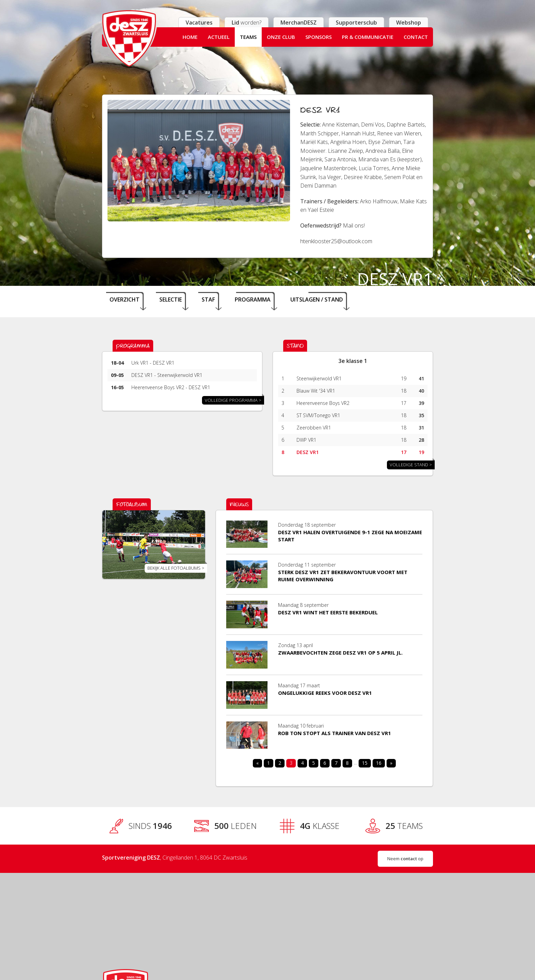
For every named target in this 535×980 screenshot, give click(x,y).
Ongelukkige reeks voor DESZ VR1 (325, 693)
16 (379, 763)
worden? (247, 23)
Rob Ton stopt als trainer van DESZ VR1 (335, 733)
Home (190, 37)
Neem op (405, 859)
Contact (416, 37)
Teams (248, 37)
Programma (253, 299)
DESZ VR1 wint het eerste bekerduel (328, 612)
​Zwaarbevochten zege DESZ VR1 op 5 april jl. (340, 653)
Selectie (171, 299)
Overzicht (125, 299)
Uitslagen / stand (317, 299)
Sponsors (319, 37)
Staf (208, 299)
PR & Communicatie (368, 37)
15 (365, 763)
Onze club (281, 37)
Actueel (219, 37)
